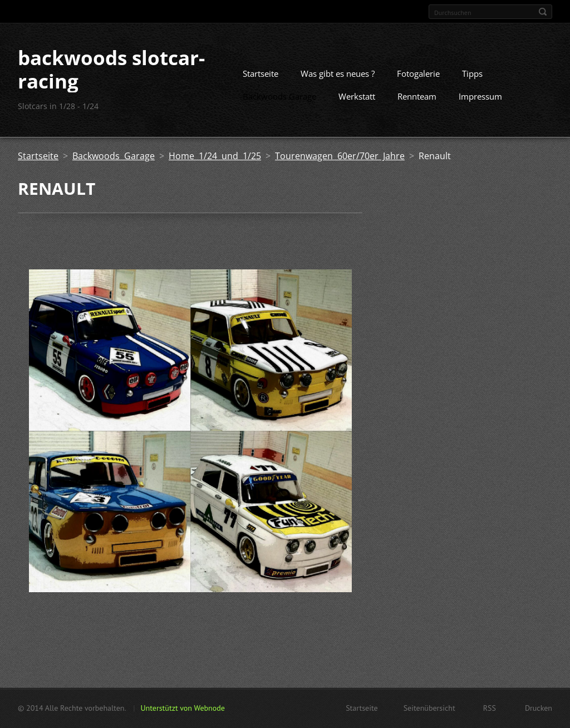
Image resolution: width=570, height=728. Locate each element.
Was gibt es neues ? (338, 73)
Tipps (472, 73)
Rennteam (417, 96)
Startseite (261, 73)
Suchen (543, 12)
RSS (490, 708)
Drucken (539, 708)
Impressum (480, 96)
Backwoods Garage (279, 96)
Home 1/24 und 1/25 (215, 156)
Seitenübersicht (429, 708)
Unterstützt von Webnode (182, 708)
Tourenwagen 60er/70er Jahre (340, 156)
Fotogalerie (418, 73)
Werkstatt (357, 96)
